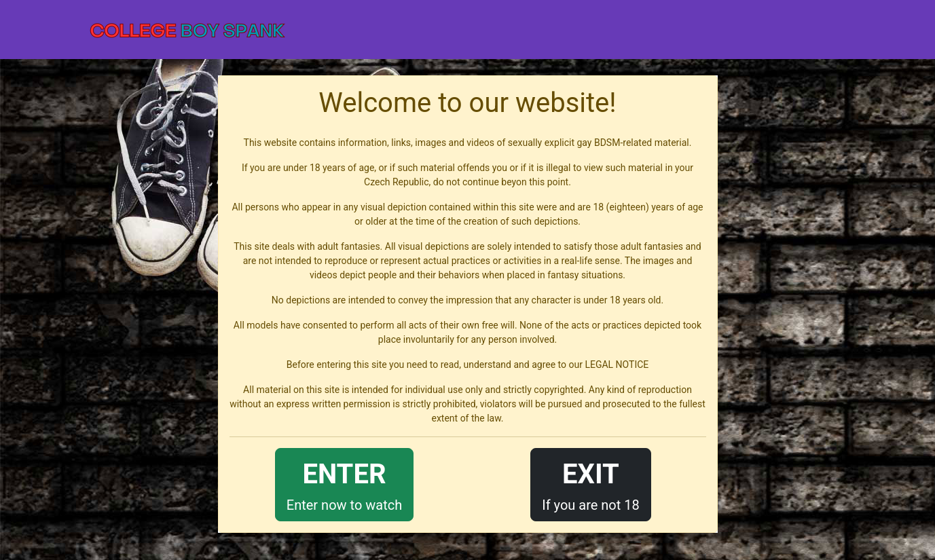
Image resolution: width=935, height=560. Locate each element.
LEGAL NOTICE (617, 365)
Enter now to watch (344, 484)
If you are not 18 (591, 484)
